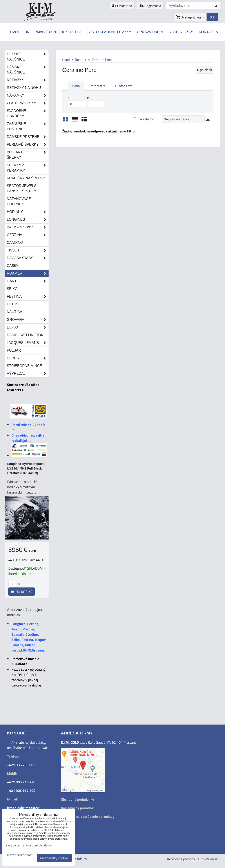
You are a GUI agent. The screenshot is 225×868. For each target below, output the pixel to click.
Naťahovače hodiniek (19, 201)
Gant (28, 281)
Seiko (12, 289)
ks (14, 584)
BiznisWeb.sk (208, 859)
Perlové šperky (28, 145)
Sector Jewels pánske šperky (22, 188)
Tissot (28, 250)
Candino (15, 243)
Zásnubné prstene (28, 127)
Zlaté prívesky (28, 103)
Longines (28, 220)
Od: (77, 102)
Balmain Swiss (28, 227)
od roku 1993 (46, 19)
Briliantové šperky (28, 155)
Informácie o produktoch (53, 32)
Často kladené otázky (109, 32)
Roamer (28, 273)
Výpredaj (28, 374)
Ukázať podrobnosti (19, 855)
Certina (28, 235)
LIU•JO (28, 327)
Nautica (15, 312)
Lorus (28, 358)
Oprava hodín (150, 32)
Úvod (15, 32)
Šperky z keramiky (28, 168)
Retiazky (28, 80)
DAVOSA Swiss (28, 258)
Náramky (28, 95)
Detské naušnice (28, 57)
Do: (96, 102)
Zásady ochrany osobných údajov (29, 845)
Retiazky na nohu (24, 88)
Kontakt (209, 32)
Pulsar (14, 350)
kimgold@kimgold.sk (23, 808)
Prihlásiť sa (122, 6)
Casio (12, 266)
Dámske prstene (28, 137)
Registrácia (150, 6)
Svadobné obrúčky (28, 114)
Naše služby (181, 32)
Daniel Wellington (25, 335)
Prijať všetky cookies (54, 858)
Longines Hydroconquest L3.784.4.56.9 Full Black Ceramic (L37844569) (26, 468)
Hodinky (28, 212)
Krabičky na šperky (26, 178)
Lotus (13, 304)
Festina (28, 297)
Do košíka (22, 592)
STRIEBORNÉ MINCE (24, 366)
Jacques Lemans (28, 343)
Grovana (28, 320)
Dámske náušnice (28, 70)
